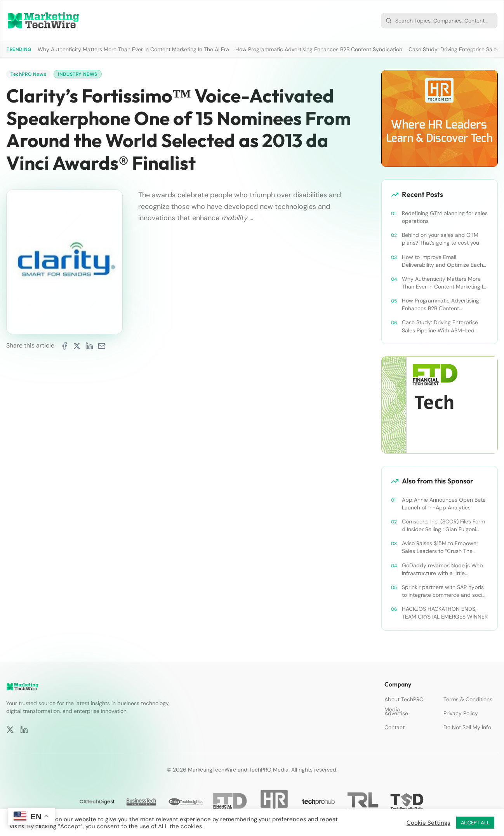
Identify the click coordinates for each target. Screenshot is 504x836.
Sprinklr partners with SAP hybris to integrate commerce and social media (444, 591)
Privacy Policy (461, 713)
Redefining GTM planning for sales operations (445, 217)
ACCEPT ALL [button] (475, 823)
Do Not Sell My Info (467, 727)
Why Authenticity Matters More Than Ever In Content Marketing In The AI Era (133, 49)
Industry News (78, 74)
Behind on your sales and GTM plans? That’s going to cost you (441, 239)
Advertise (396, 713)
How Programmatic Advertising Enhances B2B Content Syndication (319, 49)
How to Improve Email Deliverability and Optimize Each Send (442, 261)
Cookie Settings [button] (428, 823)
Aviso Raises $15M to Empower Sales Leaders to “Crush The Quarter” (440, 547)
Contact (395, 727)
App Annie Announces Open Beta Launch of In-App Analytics (444, 504)
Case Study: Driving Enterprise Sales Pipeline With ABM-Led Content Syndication (440, 326)
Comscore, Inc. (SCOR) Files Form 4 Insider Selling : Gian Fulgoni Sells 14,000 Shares (443, 526)
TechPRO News (28, 74)
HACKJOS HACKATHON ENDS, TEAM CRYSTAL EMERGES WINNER (445, 613)
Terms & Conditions (468, 699)
